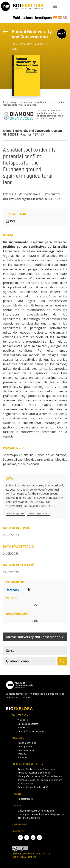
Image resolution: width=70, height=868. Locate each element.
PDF (13, 221)
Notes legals (19, 824)
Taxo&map (23, 727)
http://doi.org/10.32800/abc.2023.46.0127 (34, 199)
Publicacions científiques (32, 18)
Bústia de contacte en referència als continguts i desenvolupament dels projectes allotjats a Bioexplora (41, 814)
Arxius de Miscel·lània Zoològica (34, 773)
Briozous (22, 757)
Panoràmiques (25, 799)
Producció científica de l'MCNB (33, 787)
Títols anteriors (26, 784)
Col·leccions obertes (28, 724)
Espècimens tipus (27, 743)
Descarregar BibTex (38, 513)
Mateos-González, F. (31, 194)
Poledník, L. (10, 194)
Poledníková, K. (55, 194)
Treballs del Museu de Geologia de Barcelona (40, 780)
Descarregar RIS (16, 513)
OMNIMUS (23, 720)
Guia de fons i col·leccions (31, 731)
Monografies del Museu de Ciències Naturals (40, 776)
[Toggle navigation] (55, 6)
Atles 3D (22, 754)
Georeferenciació (26, 750)
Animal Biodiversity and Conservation (32, 34)
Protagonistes (25, 746)
